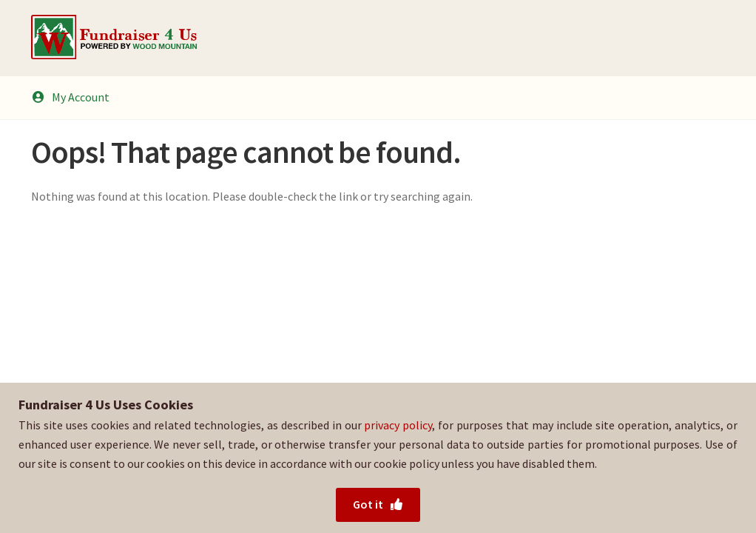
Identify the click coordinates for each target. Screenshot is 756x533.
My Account (70, 97)
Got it (378, 504)
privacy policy (398, 425)
